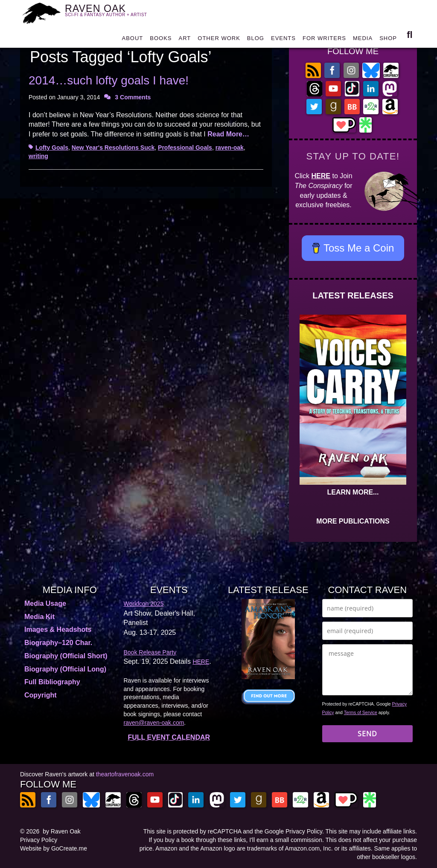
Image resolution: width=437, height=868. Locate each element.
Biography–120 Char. (58, 643)
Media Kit (39, 617)
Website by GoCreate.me (54, 848)
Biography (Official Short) (66, 656)
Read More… (228, 134)
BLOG (256, 40)
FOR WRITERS (324, 40)
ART (185, 40)
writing (38, 156)
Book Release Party (150, 652)
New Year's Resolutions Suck (113, 148)
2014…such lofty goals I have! (109, 80)
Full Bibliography (52, 682)
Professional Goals (185, 148)
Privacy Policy (39, 840)
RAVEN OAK (111, 13)
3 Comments (133, 97)
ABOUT (132, 40)
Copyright (41, 695)
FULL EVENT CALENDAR (169, 737)
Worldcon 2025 (144, 604)
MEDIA (363, 40)
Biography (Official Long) (65, 669)
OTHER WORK (219, 40)
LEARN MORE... (353, 492)
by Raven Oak (62, 831)
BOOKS (161, 40)
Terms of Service (361, 712)
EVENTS (283, 40)
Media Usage (45, 603)
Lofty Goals (52, 148)
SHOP (388, 40)
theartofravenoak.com (125, 774)
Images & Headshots (58, 629)
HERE (321, 176)
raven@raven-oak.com (154, 723)
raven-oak (230, 148)
